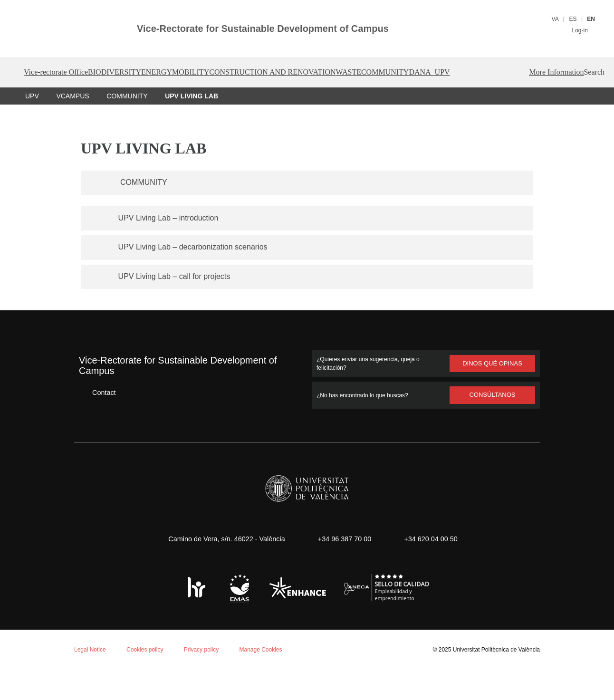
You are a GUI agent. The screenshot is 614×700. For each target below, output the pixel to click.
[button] (578, 103)
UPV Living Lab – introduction (172, 248)
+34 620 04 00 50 (434, 569)
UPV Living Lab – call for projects (179, 307)
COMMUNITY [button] (490, 72)
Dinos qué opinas (492, 394)
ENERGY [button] (198, 72)
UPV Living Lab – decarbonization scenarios (198, 277)
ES (573, 19)
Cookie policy (126, 576)
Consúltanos (493, 425)
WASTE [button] (438, 72)
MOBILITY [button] (247, 72)
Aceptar (47, 665)
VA (556, 19)
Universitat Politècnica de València (494, 680)
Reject (94, 665)
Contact (97, 423)
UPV (32, 126)
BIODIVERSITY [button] (142, 72)
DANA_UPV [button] (549, 72)
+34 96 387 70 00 (343, 569)
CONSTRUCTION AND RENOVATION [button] (345, 72)
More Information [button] (519, 103)
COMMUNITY (126, 126)
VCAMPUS (72, 126)
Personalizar (150, 665)
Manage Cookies (269, 680)
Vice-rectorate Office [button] (63, 72)
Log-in (583, 30)
